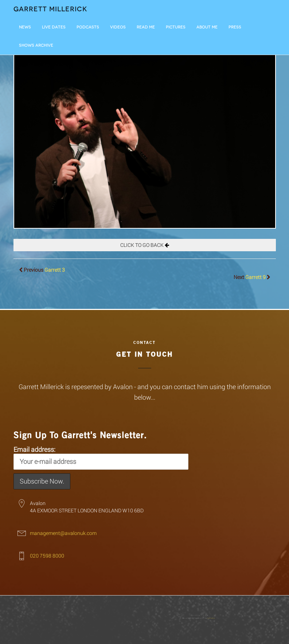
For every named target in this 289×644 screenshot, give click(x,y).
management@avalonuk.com (63, 533)
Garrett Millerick (50, 9)
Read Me (146, 27)
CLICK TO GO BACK (145, 245)
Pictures (176, 27)
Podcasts (88, 27)
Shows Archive (36, 45)
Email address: (101, 457)
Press (235, 27)
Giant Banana (196, 617)
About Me (207, 27)
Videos (118, 27)
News (25, 27)
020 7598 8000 (47, 556)
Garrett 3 (55, 270)
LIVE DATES (54, 27)
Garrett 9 (255, 277)
